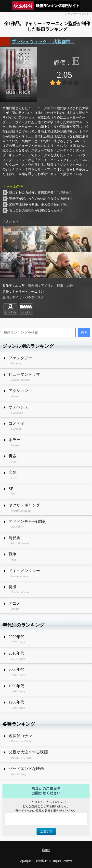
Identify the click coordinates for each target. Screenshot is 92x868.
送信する (46, 831)
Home (46, 850)
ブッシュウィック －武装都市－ (43, 42)
